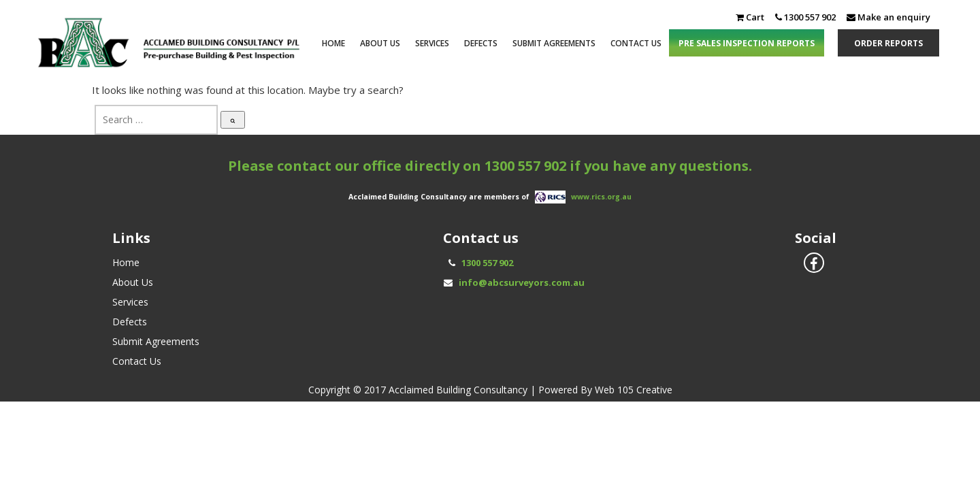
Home (333, 43)
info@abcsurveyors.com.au (522, 282)
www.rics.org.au (601, 196)
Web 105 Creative (634, 390)
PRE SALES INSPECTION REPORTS (747, 43)
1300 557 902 (525, 166)
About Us (380, 43)
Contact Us (636, 43)
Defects (481, 43)
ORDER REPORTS (888, 43)
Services (432, 43)
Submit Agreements (554, 43)
